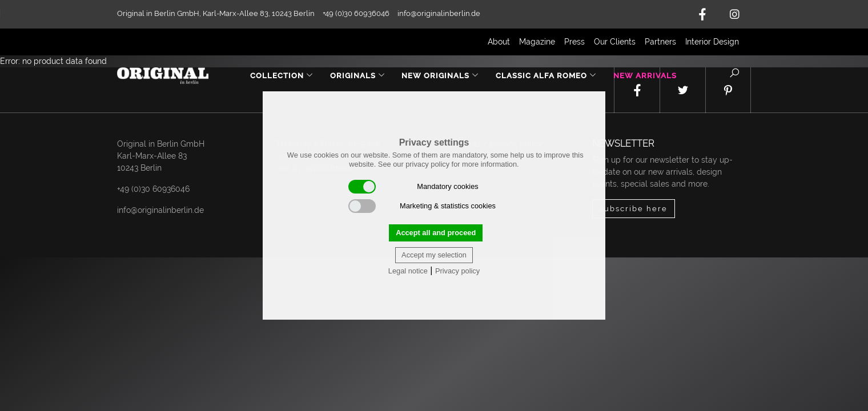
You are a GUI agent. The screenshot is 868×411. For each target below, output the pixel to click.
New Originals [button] (440, 76)
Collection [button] (282, 76)
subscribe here (634, 209)
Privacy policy (457, 271)
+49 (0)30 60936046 (153, 189)
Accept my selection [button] (434, 255)
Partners (660, 42)
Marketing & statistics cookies (422, 206)
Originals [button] (358, 76)
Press (574, 42)
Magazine (537, 42)
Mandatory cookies (413, 187)
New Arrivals (645, 76)
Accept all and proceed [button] (436, 233)
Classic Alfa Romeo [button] (546, 76)
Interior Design (712, 42)
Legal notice (408, 271)
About (499, 42)
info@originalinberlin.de (439, 13)
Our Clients (615, 42)
